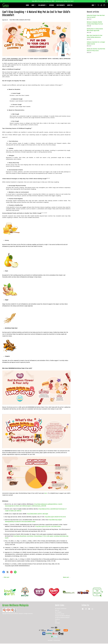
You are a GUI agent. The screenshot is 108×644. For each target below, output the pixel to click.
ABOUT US (70, 5)
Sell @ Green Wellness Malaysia (62, 618)
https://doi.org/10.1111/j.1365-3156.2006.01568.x (48, 527)
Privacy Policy (57, 641)
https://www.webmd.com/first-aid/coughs (37, 514)
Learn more (78, 1)
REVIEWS (52, 5)
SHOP (34, 5)
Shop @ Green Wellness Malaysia (63, 616)
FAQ (56, 622)
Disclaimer (50, 641)
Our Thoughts (58, 613)
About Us (57, 611)
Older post (7, 578)
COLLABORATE (43, 5)
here (46, 494)
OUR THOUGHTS (61, 5)
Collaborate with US (60, 614)
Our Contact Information (61, 609)
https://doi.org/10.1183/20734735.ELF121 (55, 517)
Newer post (66, 578)
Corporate (57, 620)
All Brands (57, 623)
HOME (27, 5)
